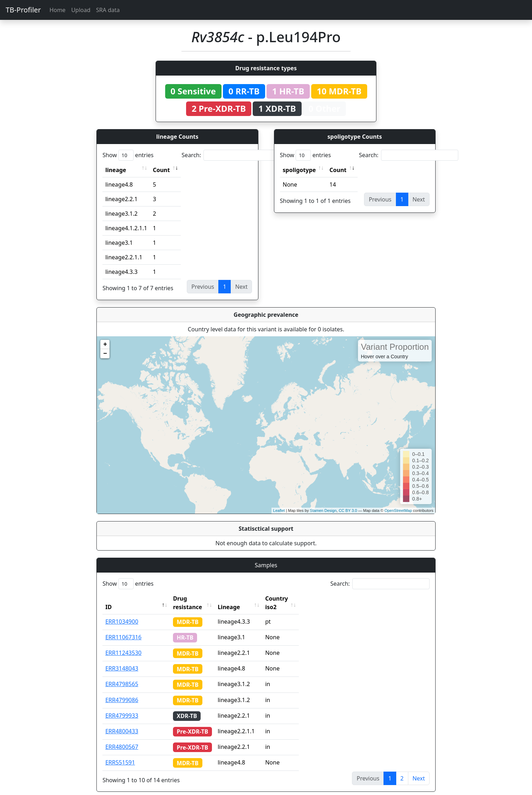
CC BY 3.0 (348, 510)
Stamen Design (323, 510)
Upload (81, 10)
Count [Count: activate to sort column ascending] (161, 170)
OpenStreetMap (398, 510)
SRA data (108, 10)
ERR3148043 (122, 660)
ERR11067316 (123, 629)
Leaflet (279, 510)
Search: (231, 155)
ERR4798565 (122, 675)
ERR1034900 (122, 613)
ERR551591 (120, 754)
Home (57, 10)
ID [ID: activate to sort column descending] (108, 598)
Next (419, 770)
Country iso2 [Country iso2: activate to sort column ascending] (296, 598)
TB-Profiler (23, 10)
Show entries (128, 155)
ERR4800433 (122, 723)
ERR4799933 (122, 707)
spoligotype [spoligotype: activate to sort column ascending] (299, 170)
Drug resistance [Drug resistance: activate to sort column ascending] (195, 598)
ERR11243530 (123, 644)
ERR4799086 (122, 691)
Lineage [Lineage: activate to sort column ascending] (242, 598)
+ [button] (105, 344)
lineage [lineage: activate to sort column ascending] (116, 170)
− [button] (105, 354)
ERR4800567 (122, 738)
